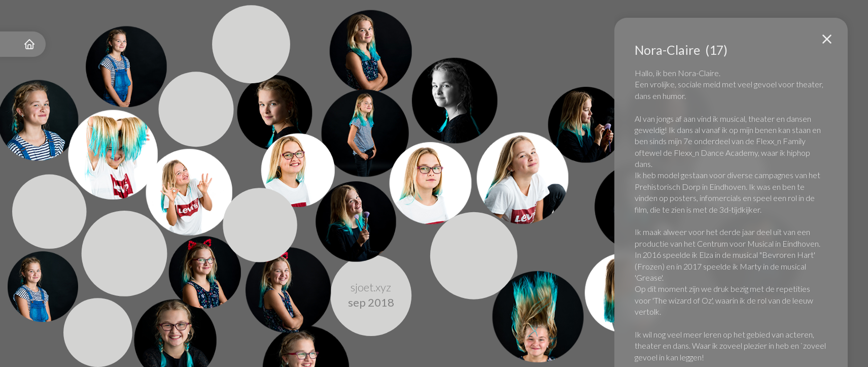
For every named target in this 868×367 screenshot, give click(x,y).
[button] (827, 39)
